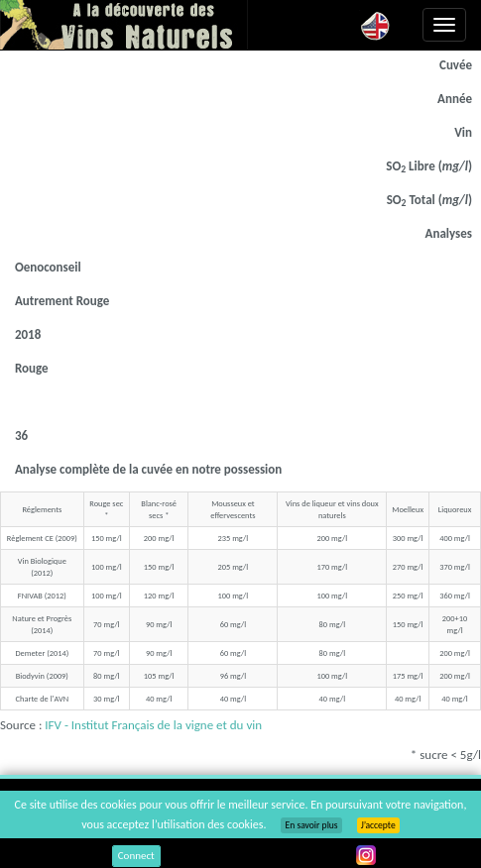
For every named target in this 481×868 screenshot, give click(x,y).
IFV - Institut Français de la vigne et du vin (153, 725)
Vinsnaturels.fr (124, 25)
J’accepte (378, 825)
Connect (136, 856)
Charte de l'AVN (42, 699)
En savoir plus (311, 825)
